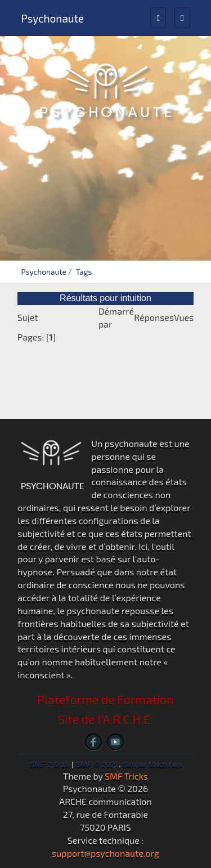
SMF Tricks (126, 776)
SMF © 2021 (97, 764)
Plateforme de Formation (105, 699)
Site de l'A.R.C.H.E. (105, 719)
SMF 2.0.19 (50, 764)
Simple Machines (152, 764)
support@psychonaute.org (105, 853)
